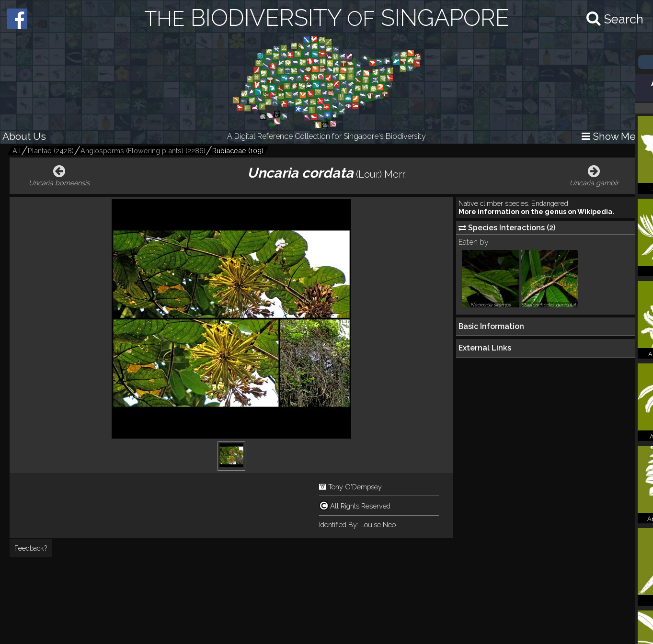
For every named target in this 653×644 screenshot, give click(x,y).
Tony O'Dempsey (355, 487)
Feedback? (31, 548)
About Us (24, 136)
